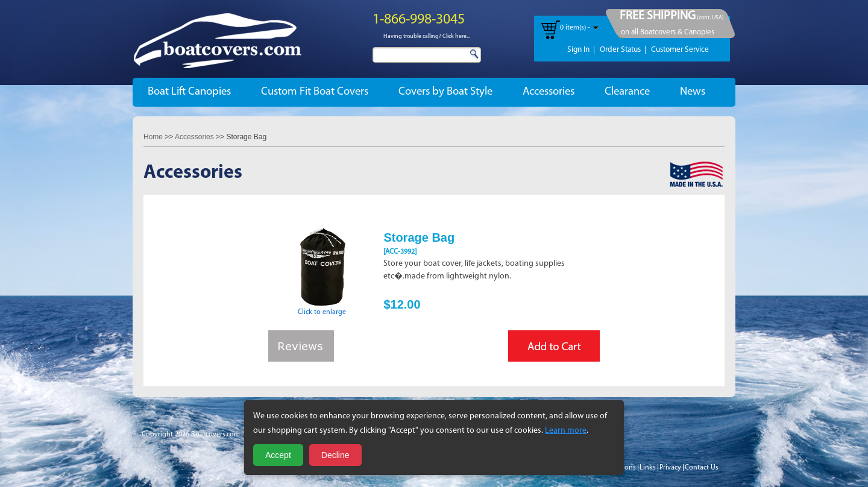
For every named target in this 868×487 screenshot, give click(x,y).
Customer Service (680, 50)
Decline (335, 455)
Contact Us (702, 468)
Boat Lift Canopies (189, 92)
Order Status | (623, 50)
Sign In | (581, 50)
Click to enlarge (322, 309)
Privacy (670, 468)
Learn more (566, 431)
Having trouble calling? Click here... (427, 36)
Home (153, 137)
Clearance (627, 92)
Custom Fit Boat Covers (315, 92)
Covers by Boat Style (445, 92)
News (693, 92)
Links (648, 468)
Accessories (549, 92)
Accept (278, 455)
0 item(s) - (575, 28)
